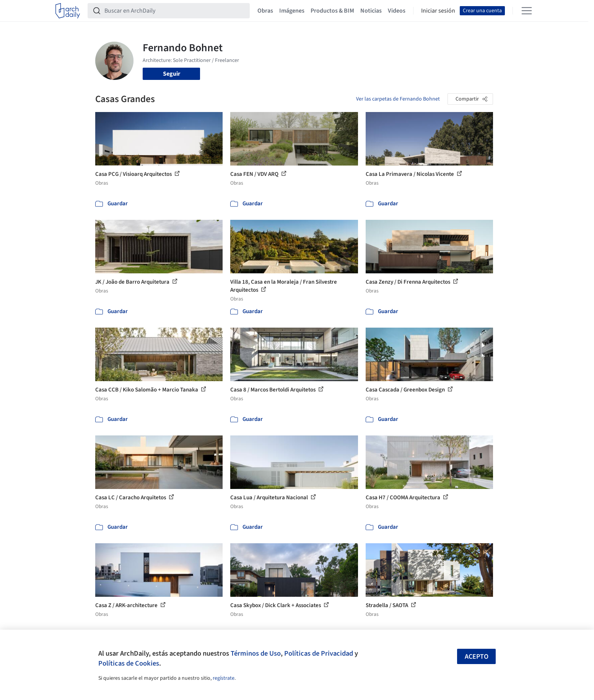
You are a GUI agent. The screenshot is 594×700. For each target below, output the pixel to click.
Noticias (371, 11)
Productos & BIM (332, 11)
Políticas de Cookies (129, 663)
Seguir (172, 74)
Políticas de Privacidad (319, 653)
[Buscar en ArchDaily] (175, 11)
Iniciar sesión (438, 11)
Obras (265, 11)
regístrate (224, 678)
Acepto (477, 657)
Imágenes (292, 11)
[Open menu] (527, 11)
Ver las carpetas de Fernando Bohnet (398, 99)
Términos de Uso (256, 653)
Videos (397, 11)
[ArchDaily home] (68, 11)
